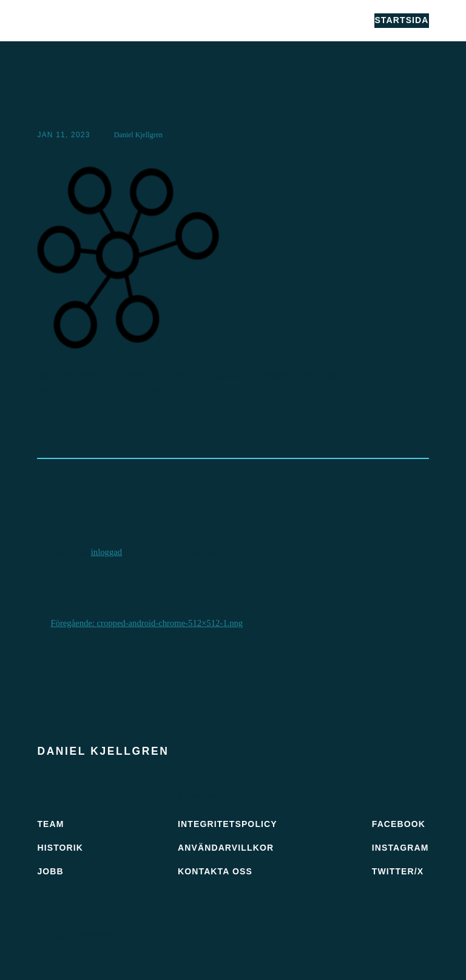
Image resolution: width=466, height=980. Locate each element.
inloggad (106, 552)
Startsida (401, 20)
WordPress (96, 936)
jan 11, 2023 (63, 135)
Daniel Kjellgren (101, 20)
